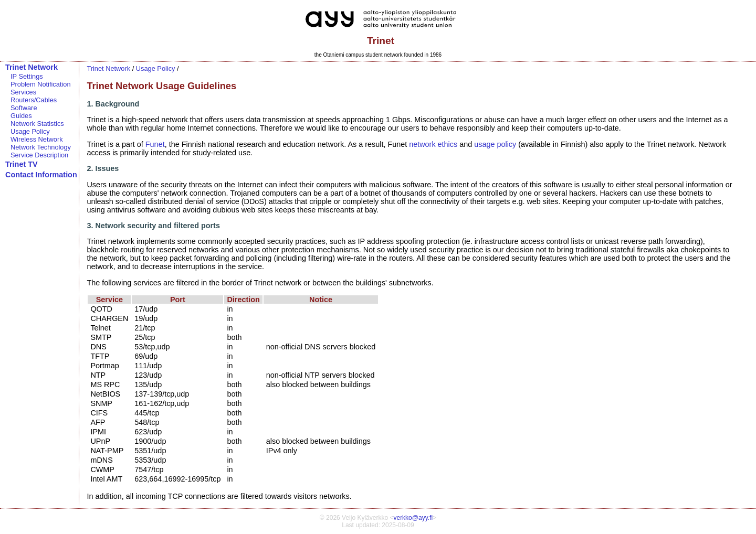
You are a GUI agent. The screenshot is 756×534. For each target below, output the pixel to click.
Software (24, 108)
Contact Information (41, 175)
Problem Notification (41, 84)
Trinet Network (31, 67)
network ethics (433, 144)
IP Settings (27, 76)
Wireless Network (37, 139)
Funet (155, 144)
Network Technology (41, 147)
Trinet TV (22, 164)
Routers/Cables (34, 100)
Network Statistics (37, 124)
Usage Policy (30, 131)
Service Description (39, 155)
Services (23, 92)
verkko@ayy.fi (413, 518)
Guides (21, 116)
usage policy (495, 144)
